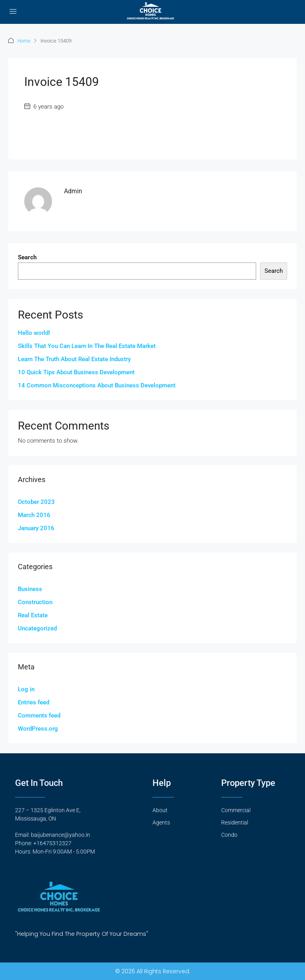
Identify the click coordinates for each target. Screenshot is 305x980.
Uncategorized (37, 628)
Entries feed (34, 702)
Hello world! (34, 332)
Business (30, 589)
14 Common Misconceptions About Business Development (97, 385)
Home (24, 41)
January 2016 (36, 528)
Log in (26, 689)
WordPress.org (38, 728)
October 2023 (36, 502)
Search (27, 257)
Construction (35, 602)
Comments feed (39, 715)
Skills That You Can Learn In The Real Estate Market (87, 346)
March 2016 (34, 515)
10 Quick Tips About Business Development (76, 372)
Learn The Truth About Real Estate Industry (74, 359)
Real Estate (33, 615)
